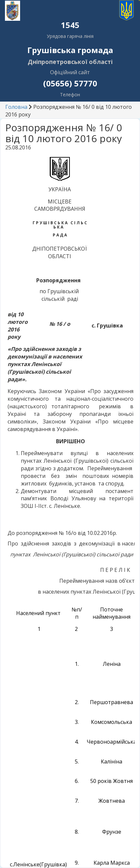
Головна (16, 107)
